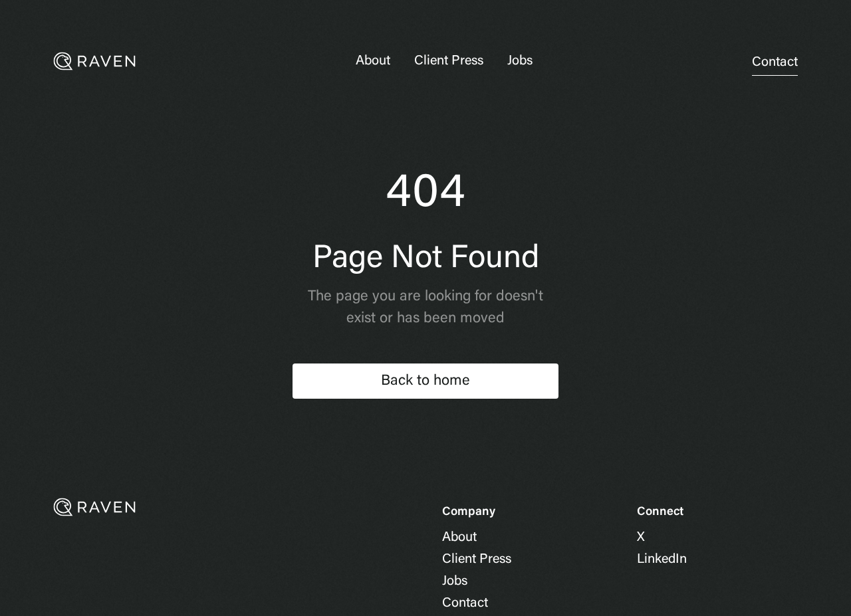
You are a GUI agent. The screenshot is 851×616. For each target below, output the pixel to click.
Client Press (449, 61)
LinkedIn (662, 560)
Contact (775, 62)
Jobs (520, 61)
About (373, 61)
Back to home (425, 381)
